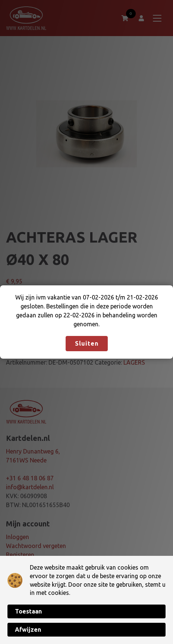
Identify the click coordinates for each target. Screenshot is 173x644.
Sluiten (87, 343)
